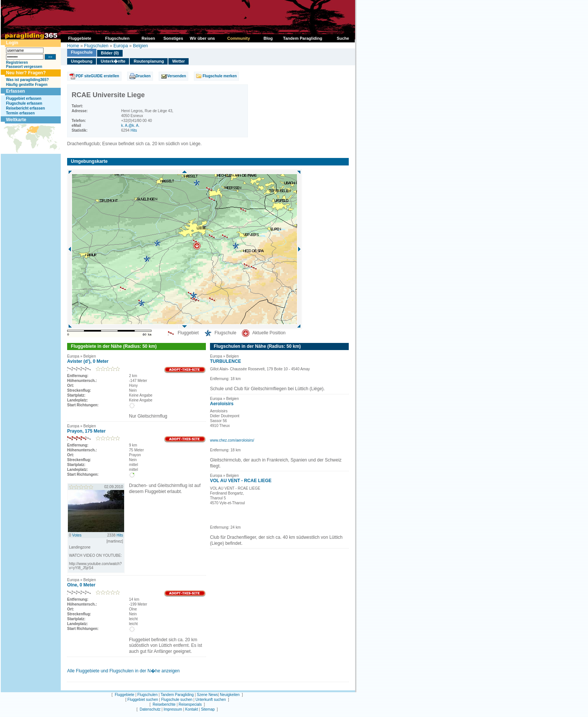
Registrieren (17, 62)
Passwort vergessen (24, 67)
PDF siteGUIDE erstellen (97, 76)
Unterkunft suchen (211, 700)
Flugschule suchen (177, 700)
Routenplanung (149, 61)
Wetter (178, 61)
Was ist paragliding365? (27, 80)
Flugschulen (96, 46)
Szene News (207, 695)
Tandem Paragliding (177, 695)
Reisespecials (190, 704)
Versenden (177, 76)
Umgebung (82, 61)
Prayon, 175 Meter (86, 431)
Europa (121, 46)
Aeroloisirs (222, 404)
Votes (77, 535)
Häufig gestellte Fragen (27, 85)
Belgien (140, 46)
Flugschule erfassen (24, 103)
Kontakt (192, 709)
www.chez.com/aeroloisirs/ (232, 440)
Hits (134, 130)
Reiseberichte (164, 704)
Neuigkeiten (230, 695)
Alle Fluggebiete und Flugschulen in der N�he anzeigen (123, 671)
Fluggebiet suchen (143, 700)
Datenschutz (150, 709)
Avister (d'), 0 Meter (88, 361)
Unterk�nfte (113, 61)
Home (73, 46)
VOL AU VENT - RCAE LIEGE (241, 481)
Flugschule (82, 52)
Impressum (173, 709)
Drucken (143, 76)
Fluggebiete (124, 695)
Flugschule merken (220, 76)
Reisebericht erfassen (25, 108)
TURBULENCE (226, 361)
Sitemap (208, 709)
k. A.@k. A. (130, 126)
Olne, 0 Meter (81, 585)
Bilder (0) (110, 53)
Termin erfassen (20, 113)
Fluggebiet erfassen (24, 98)
